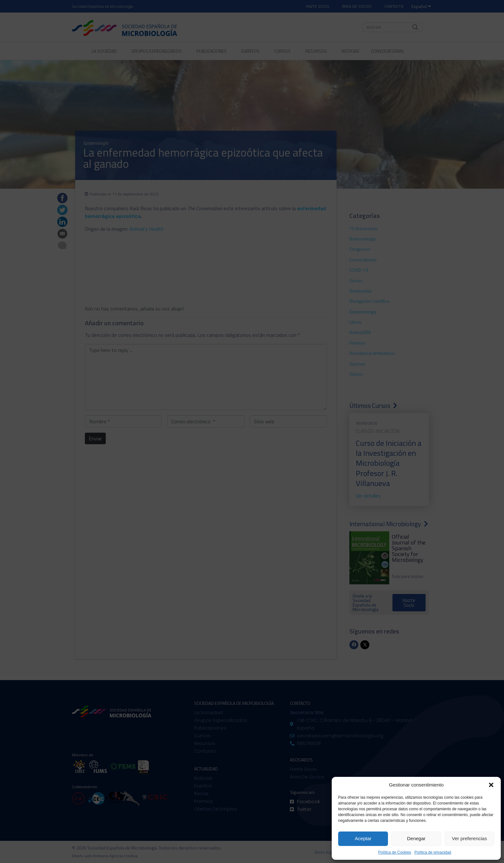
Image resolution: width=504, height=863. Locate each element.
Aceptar (363, 838)
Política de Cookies (395, 852)
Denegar (416, 838)
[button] (491, 785)
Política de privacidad (433, 852)
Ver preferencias (469, 838)
